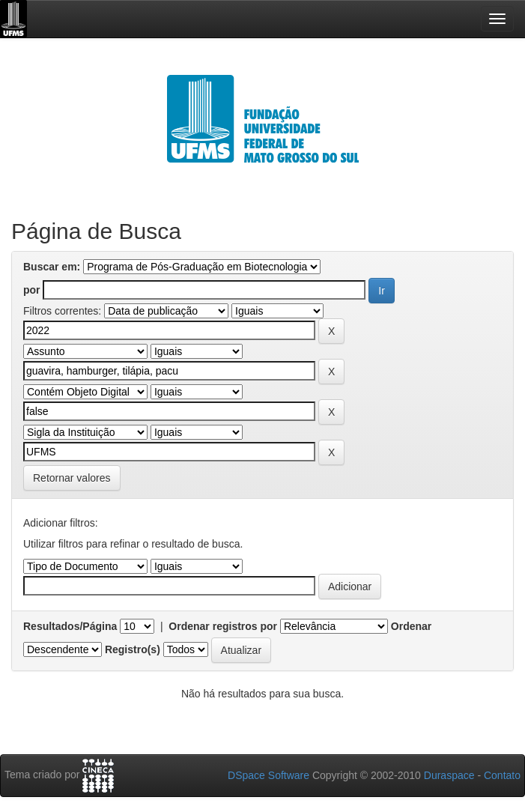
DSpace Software (268, 775)
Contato (502, 775)
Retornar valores (72, 478)
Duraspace (449, 775)
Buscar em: (52, 267)
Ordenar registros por (223, 626)
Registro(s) (133, 649)
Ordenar (411, 626)
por (32, 290)
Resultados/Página (70, 626)
